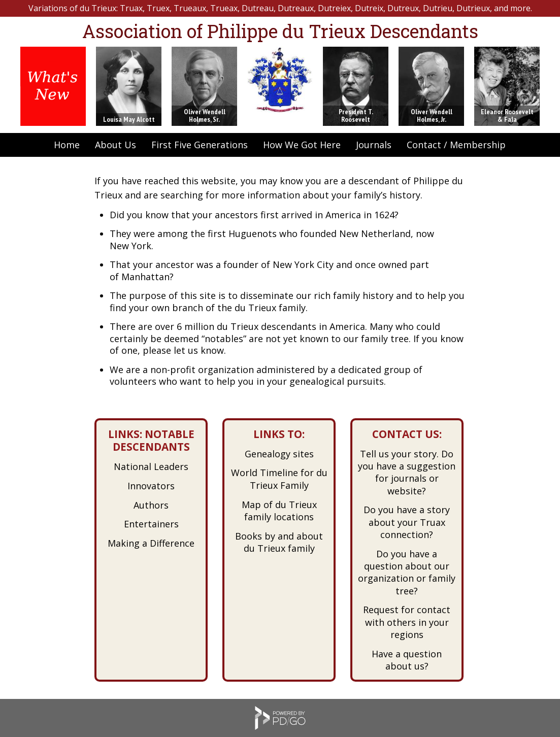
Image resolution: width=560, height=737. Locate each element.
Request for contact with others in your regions (407, 622)
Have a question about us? (407, 660)
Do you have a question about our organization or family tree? (407, 572)
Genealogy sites (279, 454)
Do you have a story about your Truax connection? (407, 522)
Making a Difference (151, 543)
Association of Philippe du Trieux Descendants (280, 31)
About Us (116, 145)
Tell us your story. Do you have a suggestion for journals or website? (407, 472)
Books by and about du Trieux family (279, 542)
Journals (374, 145)
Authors (151, 505)
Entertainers (151, 524)
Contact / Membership (456, 145)
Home (67, 145)
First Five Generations (200, 145)
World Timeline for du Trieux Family (279, 479)
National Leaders (151, 466)
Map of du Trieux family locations (279, 511)
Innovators (151, 486)
